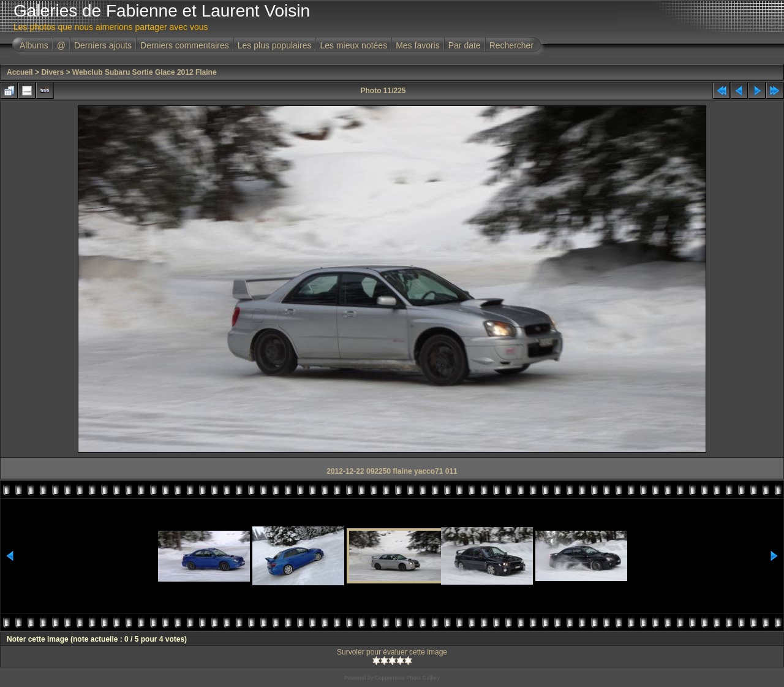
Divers (52, 72)
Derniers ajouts (103, 45)
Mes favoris (418, 45)
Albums (34, 45)
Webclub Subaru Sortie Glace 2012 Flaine (145, 72)
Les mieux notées (353, 45)
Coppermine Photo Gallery (407, 678)
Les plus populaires (275, 45)
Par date (465, 45)
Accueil (20, 72)
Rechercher (511, 45)
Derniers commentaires (185, 45)
